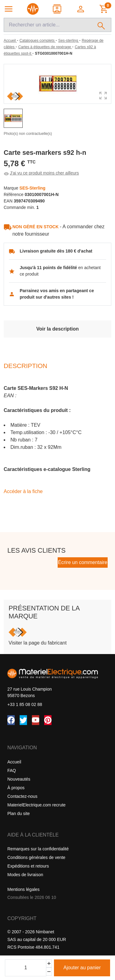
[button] (81, 9)
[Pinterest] (48, 720)
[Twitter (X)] (23, 720)
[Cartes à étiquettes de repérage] (45, 47)
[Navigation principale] (9, 9)
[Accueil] (10, 41)
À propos (16, 788)
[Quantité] (26, 968)
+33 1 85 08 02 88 (25, 704)
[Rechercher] (101, 25)
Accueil (14, 762)
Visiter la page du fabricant (38, 643)
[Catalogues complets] (37, 41)
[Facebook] (11, 720)
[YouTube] (36, 720)
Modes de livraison (25, 875)
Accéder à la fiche (23, 491)
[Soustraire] (49, 972)
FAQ (12, 770)
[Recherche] (48, 25)
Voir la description (57, 329)
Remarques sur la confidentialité (38, 849)
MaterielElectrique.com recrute (36, 805)
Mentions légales (23, 889)
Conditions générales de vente (36, 857)
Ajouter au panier (82, 968)
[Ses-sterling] (69, 41)
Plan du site (19, 813)
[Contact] (57, 9)
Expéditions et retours (28, 866)
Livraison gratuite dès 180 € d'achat (56, 251)
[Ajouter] (49, 964)
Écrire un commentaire (83, 562)
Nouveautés (19, 779)
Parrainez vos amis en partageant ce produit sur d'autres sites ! (57, 294)
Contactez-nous (22, 796)
